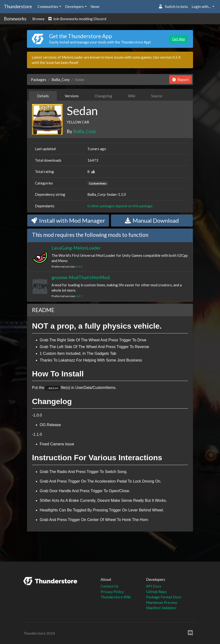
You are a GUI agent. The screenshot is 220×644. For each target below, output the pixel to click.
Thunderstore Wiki (116, 597)
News (95, 6)
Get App (179, 39)
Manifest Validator (161, 608)
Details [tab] (43, 96)
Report (181, 80)
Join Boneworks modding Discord (77, 19)
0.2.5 (79, 296)
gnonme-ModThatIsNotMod (81, 277)
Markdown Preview (162, 602)
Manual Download (152, 220)
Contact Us (110, 586)
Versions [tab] (72, 96)
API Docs (154, 586)
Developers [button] (74, 6)
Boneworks (15, 19)
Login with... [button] (201, 6)
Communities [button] (48, 6)
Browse (38, 19)
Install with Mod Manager (68, 220)
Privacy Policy (112, 592)
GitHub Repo (156, 592)
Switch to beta (173, 6)
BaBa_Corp (61, 80)
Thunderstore (18, 6)
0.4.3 (79, 267)
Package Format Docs (164, 597)
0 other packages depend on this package (120, 206)
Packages (39, 80)
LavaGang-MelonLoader (76, 248)
